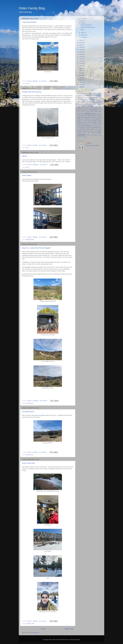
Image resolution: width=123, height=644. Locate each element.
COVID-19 (93, 101)
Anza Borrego (93, 93)
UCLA (84, 133)
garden (79, 110)
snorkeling (87, 128)
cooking (88, 101)
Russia (79, 126)
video (89, 133)
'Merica (25, 156)
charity (79, 101)
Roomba (99, 124)
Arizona (28, 403)
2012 (81, 71)
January (83, 37)
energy (99, 103)
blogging (90, 98)
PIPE (89, 122)
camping (28, 624)
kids (86, 117)
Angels (86, 93)
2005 (81, 87)
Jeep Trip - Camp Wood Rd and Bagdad (36, 248)
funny (92, 108)
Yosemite (85, 137)
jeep (32, 403)
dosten (89, 143)
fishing (100, 106)
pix (92, 122)
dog (87, 103)
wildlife (88, 135)
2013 (81, 68)
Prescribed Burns (28, 412)
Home (43, 629)
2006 (81, 85)
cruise (100, 101)
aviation (90, 95)
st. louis (80, 129)
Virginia (93, 133)
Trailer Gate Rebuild (29, 22)
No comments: (43, 81)
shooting (79, 128)
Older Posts (69, 629)
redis (90, 124)
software (95, 127)
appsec (99, 93)
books (95, 97)
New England (85, 121)
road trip (94, 124)
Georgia (84, 110)
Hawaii (96, 112)
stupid (92, 129)
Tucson (79, 133)
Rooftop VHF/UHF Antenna (32, 92)
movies (91, 119)
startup (84, 129)
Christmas (83, 101)
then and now (91, 131)
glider (88, 110)
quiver (87, 124)
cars (96, 99)
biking (87, 98)
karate (82, 117)
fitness (79, 108)
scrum (100, 126)
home (28, 84)
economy (91, 103)
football (85, 108)
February (83, 35)
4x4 (78, 93)
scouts (97, 126)
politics (95, 122)
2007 (81, 82)
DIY (82, 103)
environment (88, 105)
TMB (96, 131)
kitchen (89, 117)
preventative (41, 415)
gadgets (96, 108)
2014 (81, 66)
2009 (81, 78)
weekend (81, 135)
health (100, 112)
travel (99, 131)
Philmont (85, 122)
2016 (81, 61)
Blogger (78, 640)
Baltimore (80, 98)
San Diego (87, 126)
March (83, 33)
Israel (89, 116)
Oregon (90, 121)
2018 (81, 57)
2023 (81, 45)
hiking (88, 114)
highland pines (30, 240)
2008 (81, 80)
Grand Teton (85, 112)
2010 (81, 75)
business (85, 99)
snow (33, 624)
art (83, 95)
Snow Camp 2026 (28, 463)
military (87, 119)
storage (88, 129)
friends (89, 108)
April (82, 23)
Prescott (80, 124)
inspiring (79, 116)
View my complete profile (92, 145)
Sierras (83, 128)
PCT (82, 122)
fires (32, 455)
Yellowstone (80, 137)
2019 (81, 54)
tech (100, 129)
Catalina (99, 100)
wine (92, 135)
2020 (81, 52)
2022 (81, 47)
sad (82, 126)
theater (85, 131)
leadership (94, 117)
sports (99, 127)
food (82, 108)
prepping (99, 122)
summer (96, 129)
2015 (81, 64)
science (93, 126)
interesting (84, 116)
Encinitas (95, 103)
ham (27, 148)
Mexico (83, 119)
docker (84, 103)
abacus (82, 93)
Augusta (86, 95)
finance (87, 106)
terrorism (80, 131)
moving (95, 119)
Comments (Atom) (34, 633)
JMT (95, 116)
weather (99, 133)
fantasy (79, 106)
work (100, 135)
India (100, 114)
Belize (84, 98)
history (93, 114)
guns (27, 167)
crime (97, 101)
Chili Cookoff (27, 176)
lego (98, 117)
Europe (94, 105)
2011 (81, 73)
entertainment (81, 105)
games (100, 108)
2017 (81, 59)
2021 (81, 50)
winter (96, 135)
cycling (79, 103)
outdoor (95, 121)
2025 (81, 40)
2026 (81, 21)
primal (84, 124)
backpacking (97, 95)
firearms (92, 106)
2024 (81, 42)
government (94, 110)
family (99, 105)
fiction (83, 106)
